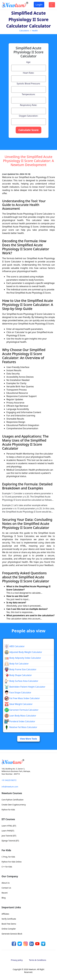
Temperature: (28, 94)
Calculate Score (28, 130)
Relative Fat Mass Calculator (21, 727)
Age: (28, 62)
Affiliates (5, 914)
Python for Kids (8, 810)
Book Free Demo (9, 924)
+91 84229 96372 (9, 780)
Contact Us (6, 888)
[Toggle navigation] (52, 5)
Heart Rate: (28, 73)
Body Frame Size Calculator (20, 669)
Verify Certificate (9, 919)
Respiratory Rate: (28, 105)
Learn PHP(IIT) (8, 831)
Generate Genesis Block (12, 934)
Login (39, 5)
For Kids (6, 850)
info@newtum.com (10, 787)
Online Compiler (9, 929)
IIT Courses (8, 819)
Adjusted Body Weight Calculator (23, 652)
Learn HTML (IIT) (9, 826)
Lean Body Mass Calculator (20, 716)
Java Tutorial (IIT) (9, 836)
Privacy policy (17, 960)
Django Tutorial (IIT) (10, 841)
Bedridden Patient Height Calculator (25, 687)
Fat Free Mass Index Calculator (22, 698)
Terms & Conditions (38, 960)
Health (35, 31)
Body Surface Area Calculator (21, 681)
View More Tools (28, 739)
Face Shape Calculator (18, 693)
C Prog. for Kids (8, 857)
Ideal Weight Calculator (19, 704)
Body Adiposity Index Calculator (23, 658)
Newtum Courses (12, 793)
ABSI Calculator (15, 646)
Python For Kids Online (12, 862)
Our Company (10, 876)
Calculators (24, 31)
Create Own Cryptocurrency (14, 805)
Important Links (11, 907)
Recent (5, 893)
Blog (4, 898)
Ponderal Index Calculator (20, 721)
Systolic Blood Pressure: (29, 84)
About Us (6, 883)
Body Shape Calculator (18, 675)
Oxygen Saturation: (28, 116)
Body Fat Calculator (17, 664)
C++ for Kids (7, 867)
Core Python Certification (12, 800)
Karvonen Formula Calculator (21, 710)
